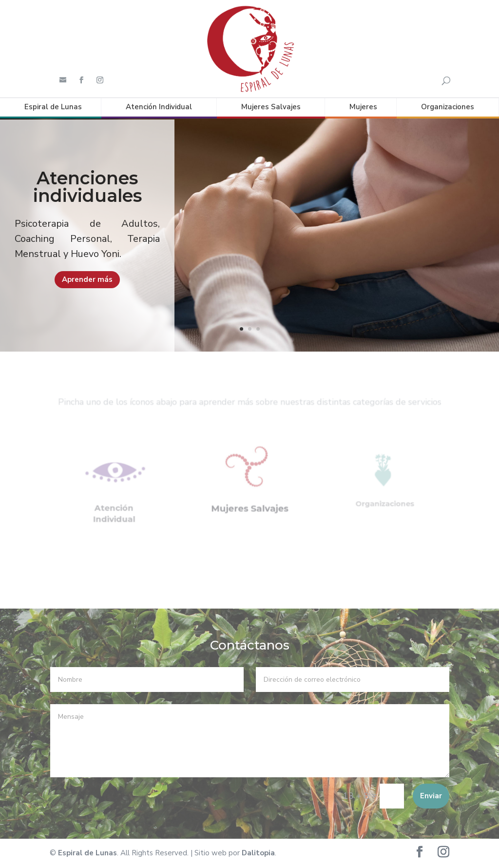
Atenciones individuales (87, 203)
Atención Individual (159, 107)
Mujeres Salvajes (271, 107)
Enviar (431, 795)
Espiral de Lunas (53, 107)
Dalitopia (258, 853)
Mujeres (363, 107)
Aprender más (87, 295)
